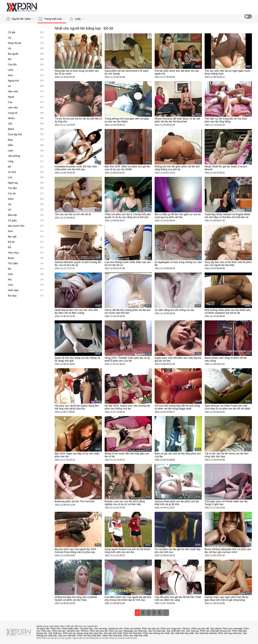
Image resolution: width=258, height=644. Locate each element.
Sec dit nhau (101, 629)
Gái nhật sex (55, 633)
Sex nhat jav (192, 631)
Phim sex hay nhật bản (89, 635)
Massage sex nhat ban (135, 631)
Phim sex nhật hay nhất (136, 635)
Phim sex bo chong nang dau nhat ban (83, 633)
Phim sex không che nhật (156, 633)
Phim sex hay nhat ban (230, 633)
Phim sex (46, 631)
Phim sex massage (233, 629)
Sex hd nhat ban (157, 631)
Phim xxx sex (115, 631)
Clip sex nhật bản (67, 635)
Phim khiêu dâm (71, 629)
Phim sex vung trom (171, 629)
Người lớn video (20, 19)
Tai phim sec (87, 629)
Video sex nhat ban (112, 635)
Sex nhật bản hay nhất (182, 633)
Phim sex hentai (132, 629)
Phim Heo (56, 629)
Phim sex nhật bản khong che (215, 631)
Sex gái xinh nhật (113, 633)
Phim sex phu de (151, 629)
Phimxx (186, 629)
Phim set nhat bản (132, 633)
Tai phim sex (43, 629)
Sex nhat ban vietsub (206, 633)
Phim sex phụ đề (200, 629)
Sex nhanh (216, 629)
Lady (77, 19)
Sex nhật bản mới (176, 631)
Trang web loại (52, 19)
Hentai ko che (116, 629)
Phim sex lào (59, 631)
